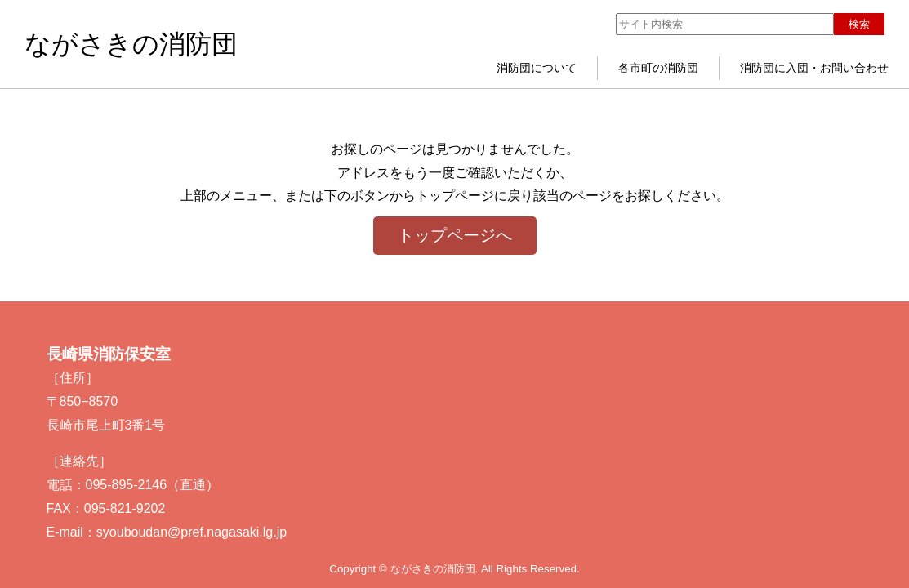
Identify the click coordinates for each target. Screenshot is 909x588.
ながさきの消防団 (131, 44)
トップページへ (455, 235)
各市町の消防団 (658, 68)
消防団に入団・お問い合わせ (814, 68)
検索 (859, 24)
